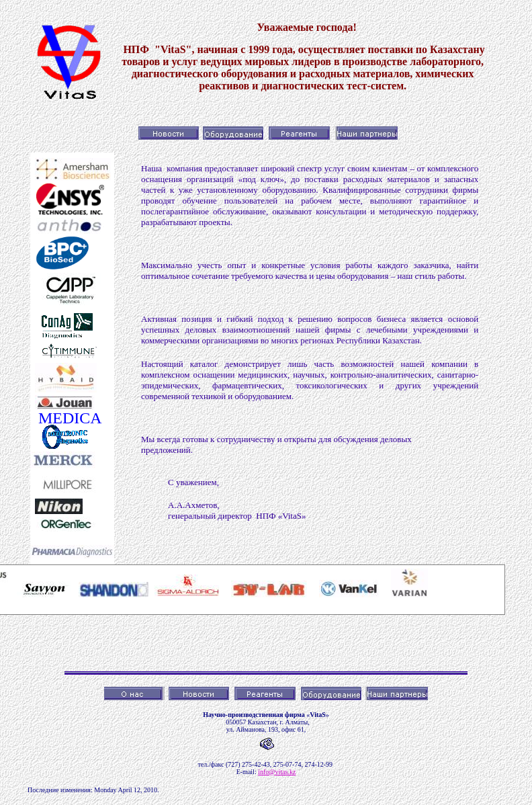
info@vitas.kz (277, 772)
